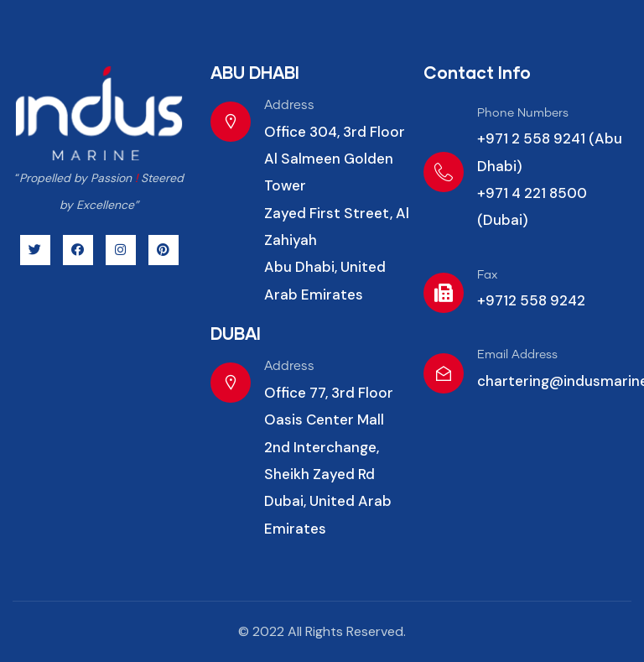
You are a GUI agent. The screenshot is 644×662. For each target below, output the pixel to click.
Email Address (517, 355)
